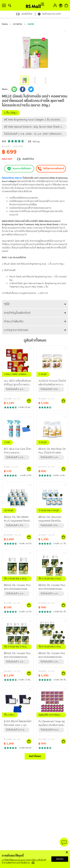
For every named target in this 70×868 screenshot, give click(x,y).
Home (5, 24)
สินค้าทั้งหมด (35, 756)
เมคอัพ (31, 24)
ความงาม (18, 24)
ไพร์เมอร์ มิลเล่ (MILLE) (12, 178)
